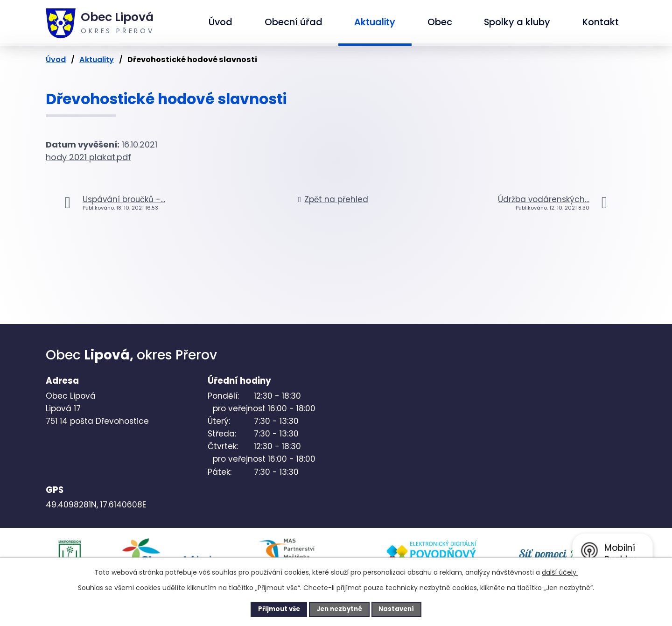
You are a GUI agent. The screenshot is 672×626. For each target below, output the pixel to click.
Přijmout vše (271, 609)
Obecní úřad (294, 22)
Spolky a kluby (517, 22)
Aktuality (375, 22)
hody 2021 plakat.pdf (88, 157)
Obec (440, 22)
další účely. (560, 571)
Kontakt (601, 22)
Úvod (220, 22)
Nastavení (404, 609)
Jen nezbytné (339, 609)
